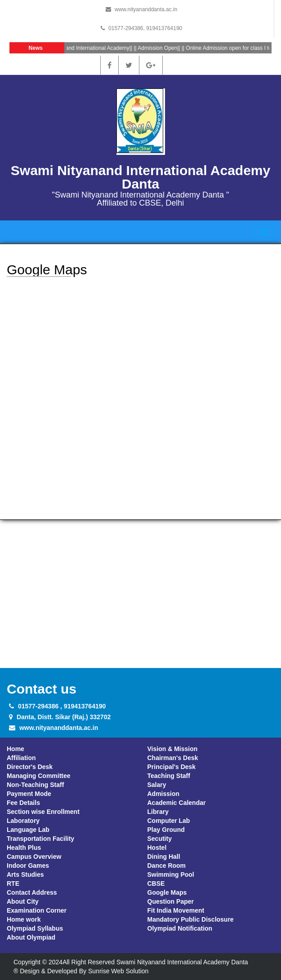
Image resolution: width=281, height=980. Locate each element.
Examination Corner (37, 910)
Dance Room (167, 866)
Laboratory (23, 821)
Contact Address (32, 892)
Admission (164, 794)
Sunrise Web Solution (118, 971)
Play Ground (166, 830)
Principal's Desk (172, 767)
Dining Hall (164, 857)
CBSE (156, 883)
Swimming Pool (171, 875)
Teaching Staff (169, 776)
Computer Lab (169, 821)
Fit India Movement (176, 910)
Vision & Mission (173, 749)
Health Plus (24, 848)
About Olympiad (31, 937)
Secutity (160, 839)
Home (16, 749)
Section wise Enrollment (43, 812)
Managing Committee (39, 776)
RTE (13, 883)
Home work (24, 919)
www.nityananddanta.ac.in (146, 9)
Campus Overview (34, 857)
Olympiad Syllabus (35, 928)
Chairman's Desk (173, 758)
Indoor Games (28, 866)
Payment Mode (29, 794)
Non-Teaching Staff (35, 785)
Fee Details (23, 803)
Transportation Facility (40, 839)
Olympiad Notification (180, 928)
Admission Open (160, 48)
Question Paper (171, 901)
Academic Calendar (177, 803)
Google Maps (167, 892)
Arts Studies (25, 875)
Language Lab (28, 830)
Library (158, 812)
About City (23, 901)
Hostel (157, 848)
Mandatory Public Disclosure (191, 919)
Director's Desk (30, 767)
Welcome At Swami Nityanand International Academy (68, 48)
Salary (157, 785)
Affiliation (21, 758)
